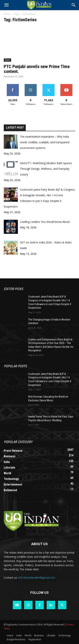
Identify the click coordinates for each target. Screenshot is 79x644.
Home (7, 14)
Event (7, 60)
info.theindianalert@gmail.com (37, 578)
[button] (74, 5)
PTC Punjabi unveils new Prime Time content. (37, 69)
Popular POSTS (15, 366)
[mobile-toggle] (6, 5)
